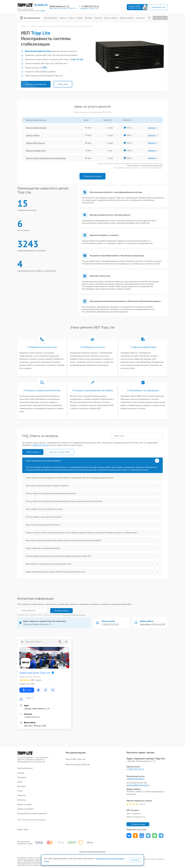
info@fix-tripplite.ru (135, 779)
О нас (71, 18)
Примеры (22, 777)
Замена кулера (33, 135)
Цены (63, 18)
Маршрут (27, 690)
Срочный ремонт (51, 18)
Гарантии (98, 18)
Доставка (89, 18)
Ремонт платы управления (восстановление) (46, 158)
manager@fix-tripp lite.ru (138, 785)
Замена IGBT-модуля (35, 143)
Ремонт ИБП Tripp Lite (76, 759)
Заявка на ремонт (127, 18)
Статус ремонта (160, 18)
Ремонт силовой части (36, 150)
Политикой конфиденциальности (74, 615)
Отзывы (80, 18)
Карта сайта (23, 829)
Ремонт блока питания (36, 128)
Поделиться (129, 836)
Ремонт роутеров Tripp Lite (78, 764)
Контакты (140, 18)
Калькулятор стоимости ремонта (32, 813)
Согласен (135, 860)
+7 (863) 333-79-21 (90, 6)
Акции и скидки (111, 18)
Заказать (153, 128)
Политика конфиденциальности (92, 852)
